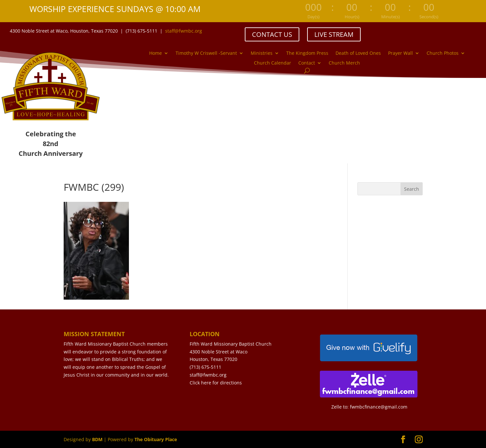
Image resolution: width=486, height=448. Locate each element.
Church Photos (443, 53)
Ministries (262, 53)
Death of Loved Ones (358, 53)
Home (156, 53)
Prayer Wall (400, 53)
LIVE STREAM (334, 34)
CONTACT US (272, 34)
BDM (97, 439)
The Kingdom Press (307, 53)
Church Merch (344, 63)
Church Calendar (273, 63)
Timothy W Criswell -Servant (206, 53)
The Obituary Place (156, 439)
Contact (307, 63)
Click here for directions (216, 383)
